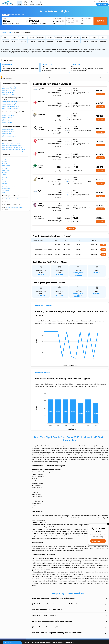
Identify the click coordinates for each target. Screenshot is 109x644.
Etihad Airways (6, 158)
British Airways (6, 171)
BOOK (103, 245)
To (30, 18)
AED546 (32, 42)
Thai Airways (6, 190)
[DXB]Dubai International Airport (11, 23)
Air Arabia (5, 163)
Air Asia (4, 180)
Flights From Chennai (8, 131)
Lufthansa (5, 176)
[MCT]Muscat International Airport (38, 23)
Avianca (4, 183)
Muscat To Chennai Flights (10, 103)
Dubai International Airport (14, 199)
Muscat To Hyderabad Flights (11, 107)
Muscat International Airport (15, 208)
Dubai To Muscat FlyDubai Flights (12, 144)
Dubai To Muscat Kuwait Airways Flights (14, 149)
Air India (4, 172)
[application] (70, 345)
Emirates (5, 160)
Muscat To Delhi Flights (9, 105)
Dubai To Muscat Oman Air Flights (12, 147)
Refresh (41, 42)
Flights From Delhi (7, 133)
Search (100, 21)
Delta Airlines (6, 189)
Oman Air (5, 167)
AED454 (6, 42)
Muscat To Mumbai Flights (10, 101)
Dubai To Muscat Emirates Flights (12, 146)
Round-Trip (13, 15)
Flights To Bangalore (8, 115)
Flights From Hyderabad (9, 135)
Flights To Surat (6, 119)
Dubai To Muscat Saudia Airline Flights (13, 151)
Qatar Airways (6, 165)
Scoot (4, 192)
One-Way (6, 15)
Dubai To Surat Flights (8, 91)
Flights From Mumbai (8, 130)
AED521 (23, 42)
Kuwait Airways (6, 169)
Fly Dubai (5, 162)
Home (4, 33)
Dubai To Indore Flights (9, 94)
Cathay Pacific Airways (9, 187)
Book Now (101, 94)
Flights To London (7, 117)
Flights (11, 33)
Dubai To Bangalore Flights (10, 87)
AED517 (14, 42)
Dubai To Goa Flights (8, 92)
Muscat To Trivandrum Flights (11, 108)
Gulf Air (4, 181)
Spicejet (4, 178)
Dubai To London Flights (9, 89)
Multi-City (21, 15)
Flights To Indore (7, 123)
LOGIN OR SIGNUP (98, 541)
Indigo (4, 174)
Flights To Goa (6, 121)
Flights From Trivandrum (9, 137)
